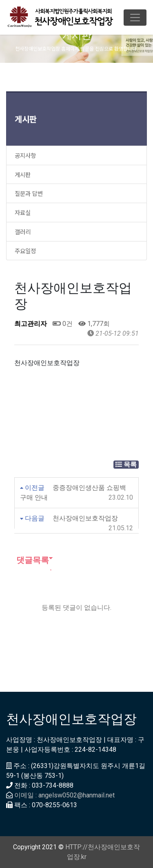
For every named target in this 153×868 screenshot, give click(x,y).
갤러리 (23, 231)
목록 (126, 464)
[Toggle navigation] (135, 18)
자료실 (23, 212)
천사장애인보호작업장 (85, 518)
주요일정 (25, 251)
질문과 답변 (29, 193)
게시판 (26, 119)
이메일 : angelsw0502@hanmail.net (64, 795)
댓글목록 (32, 560)
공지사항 (25, 155)
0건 (63, 324)
